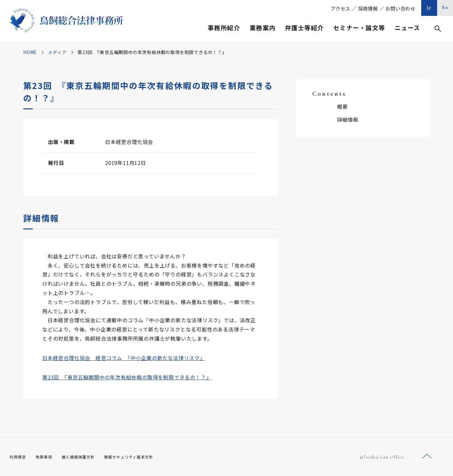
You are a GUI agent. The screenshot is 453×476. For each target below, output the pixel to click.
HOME (30, 52)
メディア (57, 52)
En (445, 7)
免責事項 (48, 457)
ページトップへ (427, 456)
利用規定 (19, 457)
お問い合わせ (400, 8)
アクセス (341, 8)
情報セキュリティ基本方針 (144, 457)
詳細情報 (348, 119)
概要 (342, 106)
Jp (429, 7)
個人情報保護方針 (86, 457)
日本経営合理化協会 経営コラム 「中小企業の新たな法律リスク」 (124, 358)
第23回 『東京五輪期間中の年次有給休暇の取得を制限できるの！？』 (127, 377)
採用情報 (368, 8)
